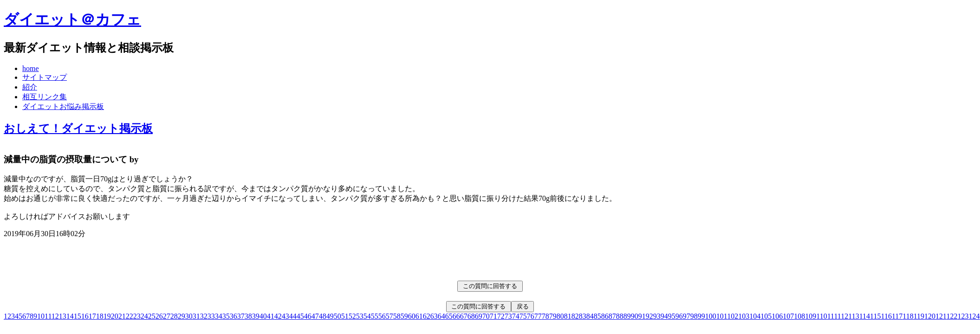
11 (48, 316)
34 (219, 316)
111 (832, 316)
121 (941, 316)
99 (701, 316)
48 (323, 316)
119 (919, 316)
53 (360, 316)
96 (679, 316)
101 (722, 316)
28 (174, 316)
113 (853, 316)
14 (70, 316)
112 (843, 316)
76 (531, 316)
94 (664, 316)
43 (286, 316)
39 (256, 316)
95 (672, 316)
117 (897, 316)
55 (375, 316)
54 (367, 316)
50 (337, 316)
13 (63, 316)
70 (486, 316)
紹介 (30, 87)
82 (575, 316)
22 (130, 316)
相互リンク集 (45, 97)
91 (642, 316)
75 (523, 316)
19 (107, 316)
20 (115, 316)
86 (605, 316)
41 (271, 316)
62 (427, 316)
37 (241, 316)
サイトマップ (45, 77)
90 (635, 316)
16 (85, 316)
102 (733, 316)
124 (974, 316)
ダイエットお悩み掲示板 (63, 106)
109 (811, 316)
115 (875, 316)
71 (493, 316)
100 (711, 316)
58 (397, 316)
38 (248, 316)
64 (441, 316)
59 (404, 316)
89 (627, 316)
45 (300, 316)
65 (449, 316)
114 (865, 316)
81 (568, 316)
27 (167, 316)
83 (583, 316)
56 (382, 316)
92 (649, 316)
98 (694, 316)
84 (590, 316)
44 (293, 316)
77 (538, 316)
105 (766, 316)
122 (952, 316)
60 (412, 316)
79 (553, 316)
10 (41, 316)
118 (908, 316)
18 (100, 316)
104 (755, 316)
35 (226, 316)
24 (144, 316)
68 (471, 316)
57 (389, 316)
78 (545, 316)
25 (152, 316)
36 (234, 316)
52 (352, 316)
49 (330, 316)
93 (657, 316)
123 (963, 316)
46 (308, 316)
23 (137, 316)
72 (501, 316)
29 (182, 316)
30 (189, 316)
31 (196, 316)
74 (516, 316)
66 (456, 316)
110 (821, 316)
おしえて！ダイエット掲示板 (78, 128)
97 (687, 316)
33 (211, 316)
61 (419, 316)
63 (434, 316)
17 (92, 316)
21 (122, 316)
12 (55, 316)
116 (886, 316)
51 (345, 316)
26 (159, 316)
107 (788, 316)
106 (777, 316)
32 (204, 316)
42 (278, 316)
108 (799, 316)
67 (464, 316)
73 (508, 316)
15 (78, 316)
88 (620, 316)
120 (930, 316)
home (31, 68)
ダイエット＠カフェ (72, 19)
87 (612, 316)
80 (560, 316)
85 (597, 316)
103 (744, 316)
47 (315, 316)
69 (479, 316)
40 (263, 316)
